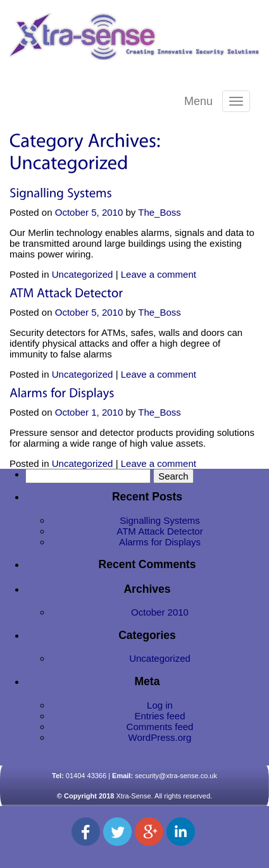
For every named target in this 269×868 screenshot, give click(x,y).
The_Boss (160, 212)
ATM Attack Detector (160, 531)
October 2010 (160, 612)
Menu (198, 101)
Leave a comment (159, 274)
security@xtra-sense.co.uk (176, 776)
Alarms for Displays (160, 542)
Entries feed (160, 716)
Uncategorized (83, 274)
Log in (160, 705)
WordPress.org (160, 737)
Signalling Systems (160, 520)
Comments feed (160, 727)
